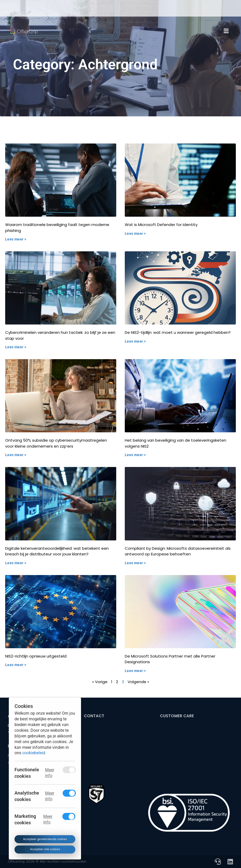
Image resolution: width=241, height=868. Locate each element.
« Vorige (100, 682)
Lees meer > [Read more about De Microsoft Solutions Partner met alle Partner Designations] (135, 671)
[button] (226, 31)
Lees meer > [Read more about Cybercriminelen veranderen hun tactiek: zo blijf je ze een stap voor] (16, 347)
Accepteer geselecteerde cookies (45, 839)
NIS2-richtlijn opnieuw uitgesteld (36, 656)
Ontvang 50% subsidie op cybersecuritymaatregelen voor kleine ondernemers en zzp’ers (56, 443)
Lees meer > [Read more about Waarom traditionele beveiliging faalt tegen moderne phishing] (16, 239)
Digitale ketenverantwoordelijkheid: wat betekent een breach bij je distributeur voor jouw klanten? (57, 551)
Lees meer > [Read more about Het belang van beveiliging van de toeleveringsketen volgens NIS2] (135, 455)
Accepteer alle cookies (45, 849)
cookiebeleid (34, 753)
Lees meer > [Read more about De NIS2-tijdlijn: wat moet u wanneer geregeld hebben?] (135, 341)
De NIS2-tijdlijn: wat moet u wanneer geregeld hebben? (178, 332)
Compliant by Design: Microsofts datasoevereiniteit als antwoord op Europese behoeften (178, 551)
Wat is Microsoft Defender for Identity (161, 225)
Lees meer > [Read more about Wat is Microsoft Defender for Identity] (135, 233)
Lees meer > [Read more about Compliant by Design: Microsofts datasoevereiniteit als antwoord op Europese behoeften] (135, 563)
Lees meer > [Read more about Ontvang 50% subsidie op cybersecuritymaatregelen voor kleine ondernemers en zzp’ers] (16, 455)
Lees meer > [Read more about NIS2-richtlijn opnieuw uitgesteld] (16, 665)
